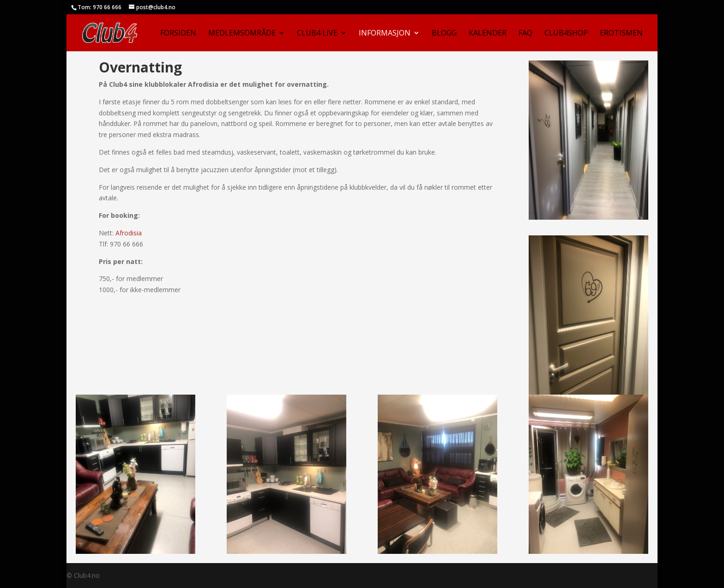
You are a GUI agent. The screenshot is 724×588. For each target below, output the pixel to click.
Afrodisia (129, 233)
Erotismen (621, 34)
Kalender (488, 34)
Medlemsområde (242, 34)
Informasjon (385, 34)
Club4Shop (566, 34)
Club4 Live (317, 34)
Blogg (444, 34)
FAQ (525, 34)
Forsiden (178, 34)
